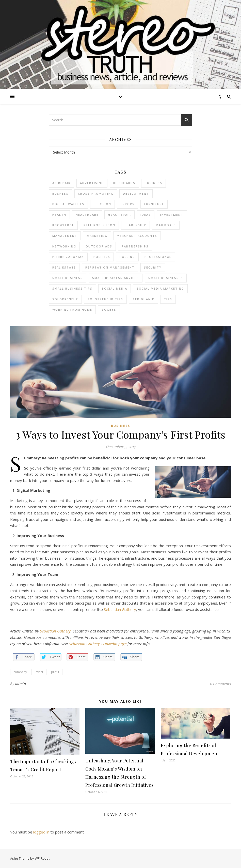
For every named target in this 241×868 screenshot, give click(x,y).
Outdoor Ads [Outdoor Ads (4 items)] (99, 246)
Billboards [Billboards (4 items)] (124, 183)
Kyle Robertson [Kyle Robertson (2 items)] (99, 225)
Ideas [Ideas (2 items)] (146, 215)
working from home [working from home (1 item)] (72, 310)
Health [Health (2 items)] (59, 215)
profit (55, 672)
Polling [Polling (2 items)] (127, 257)
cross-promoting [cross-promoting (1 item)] (96, 194)
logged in (41, 832)
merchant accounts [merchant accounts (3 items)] (137, 236)
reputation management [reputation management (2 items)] (110, 267)
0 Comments (220, 684)
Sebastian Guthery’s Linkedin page (98, 644)
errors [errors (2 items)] (128, 204)
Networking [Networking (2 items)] (64, 246)
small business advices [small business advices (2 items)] (116, 278)
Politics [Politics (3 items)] (102, 257)
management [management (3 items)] (65, 236)
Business (120, 426)
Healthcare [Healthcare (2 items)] (87, 215)
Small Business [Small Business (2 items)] (68, 278)
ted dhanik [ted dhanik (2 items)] (143, 299)
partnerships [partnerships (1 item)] (135, 246)
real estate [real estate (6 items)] (64, 267)
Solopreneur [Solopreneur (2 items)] (65, 299)
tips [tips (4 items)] (168, 299)
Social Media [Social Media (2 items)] (115, 288)
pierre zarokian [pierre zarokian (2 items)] (68, 257)
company (20, 672)
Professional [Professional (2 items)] (158, 257)
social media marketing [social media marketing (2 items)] (160, 288)
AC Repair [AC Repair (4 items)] (61, 183)
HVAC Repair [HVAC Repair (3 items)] (119, 215)
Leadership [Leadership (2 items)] (135, 225)
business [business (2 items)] (154, 183)
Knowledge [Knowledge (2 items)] (63, 225)
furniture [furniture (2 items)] (154, 204)
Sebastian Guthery (120, 609)
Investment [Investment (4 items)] (172, 215)
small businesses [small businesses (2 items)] (166, 278)
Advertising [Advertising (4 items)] (92, 183)
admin (21, 684)
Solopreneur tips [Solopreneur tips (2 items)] (105, 299)
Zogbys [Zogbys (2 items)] (109, 310)
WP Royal (42, 858)
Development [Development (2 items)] (136, 194)
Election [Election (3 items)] (102, 204)
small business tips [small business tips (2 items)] (72, 288)
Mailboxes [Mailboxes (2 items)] (166, 225)
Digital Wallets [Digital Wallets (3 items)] (68, 204)
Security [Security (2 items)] (153, 267)
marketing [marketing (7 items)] (97, 236)
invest (39, 672)
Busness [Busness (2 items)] (60, 194)
